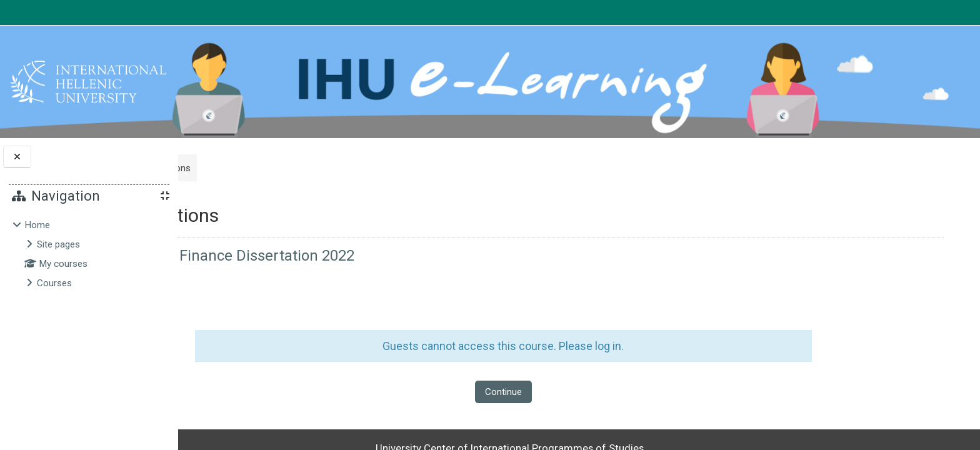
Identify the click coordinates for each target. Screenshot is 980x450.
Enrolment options (285, 168)
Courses (54, 283)
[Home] (88, 81)
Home (37, 225)
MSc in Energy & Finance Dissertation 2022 (348, 256)
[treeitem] (89, 254)
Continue (573, 392)
